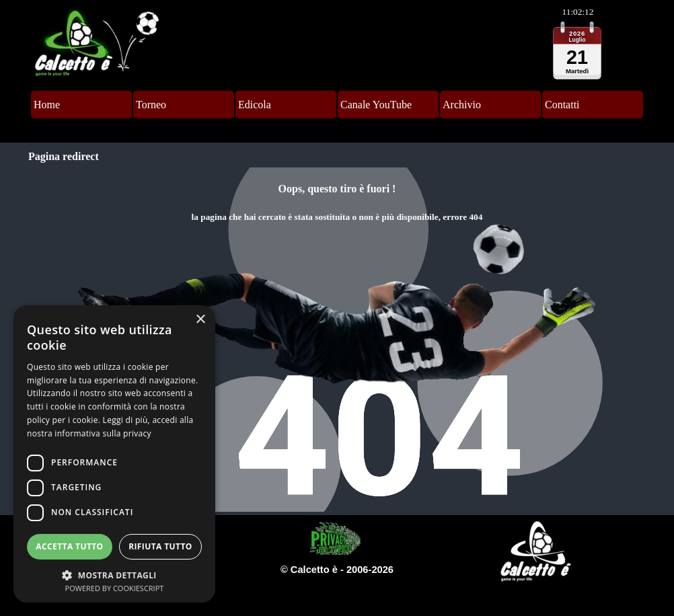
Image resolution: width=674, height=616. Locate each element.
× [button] (200, 320)
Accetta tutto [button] (69, 546)
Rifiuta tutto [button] (160, 546)
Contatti (562, 105)
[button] (114, 574)
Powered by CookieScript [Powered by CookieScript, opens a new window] (115, 588)
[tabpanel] (337, 340)
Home (47, 105)
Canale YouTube (376, 105)
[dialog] (114, 454)
